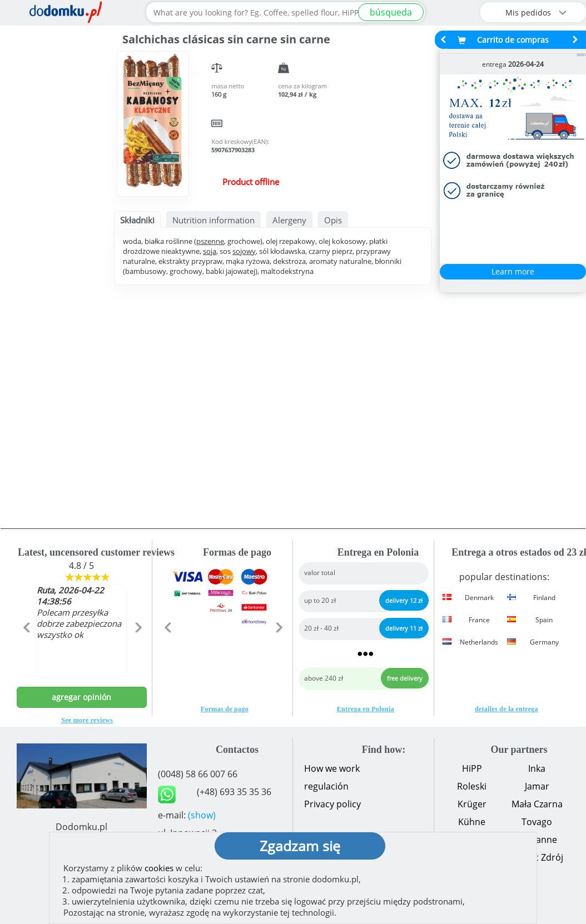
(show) (202, 815)
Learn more (513, 271)
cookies (159, 868)
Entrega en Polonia (366, 709)
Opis (333, 220)
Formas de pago (225, 709)
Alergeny (289, 220)
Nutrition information (213, 220)
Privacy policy (332, 804)
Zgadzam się (300, 846)
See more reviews (87, 720)
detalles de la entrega (506, 709)
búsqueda (391, 12)
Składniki (137, 220)
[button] (26, 651)
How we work (332, 768)
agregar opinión (81, 697)
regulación (326, 786)
